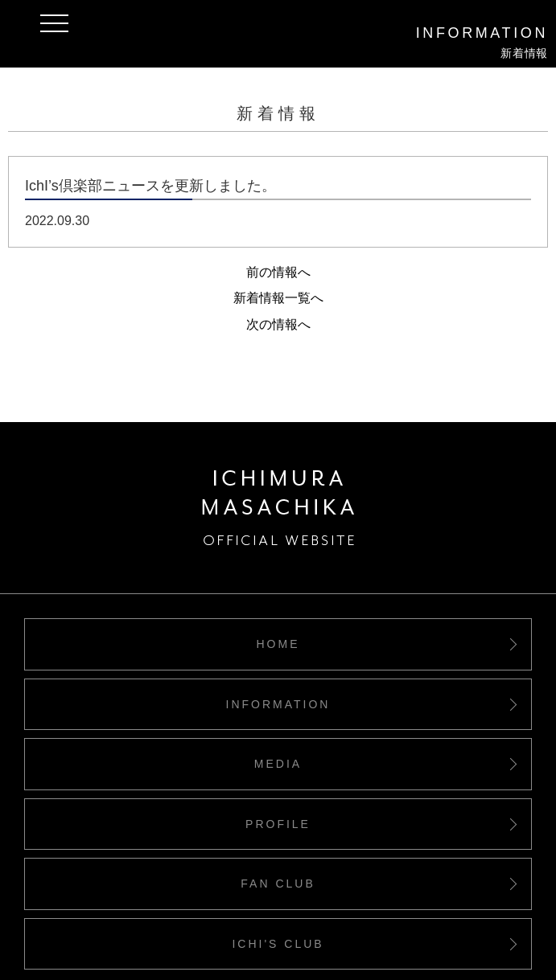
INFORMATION (278, 704)
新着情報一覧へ (278, 298)
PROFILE (278, 824)
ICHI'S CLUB (278, 944)
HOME (278, 644)
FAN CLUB (278, 884)
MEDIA (278, 764)
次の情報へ (278, 324)
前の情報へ (278, 272)
